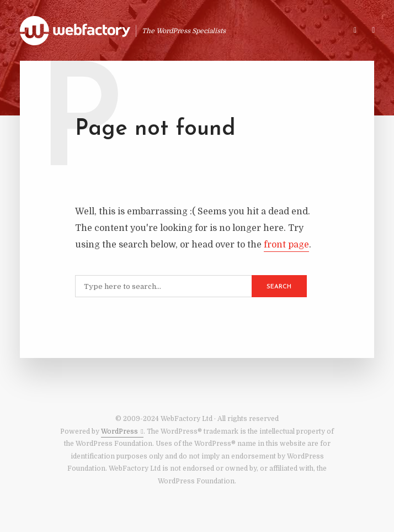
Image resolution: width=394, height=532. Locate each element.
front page (286, 245)
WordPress (119, 431)
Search (279, 287)
